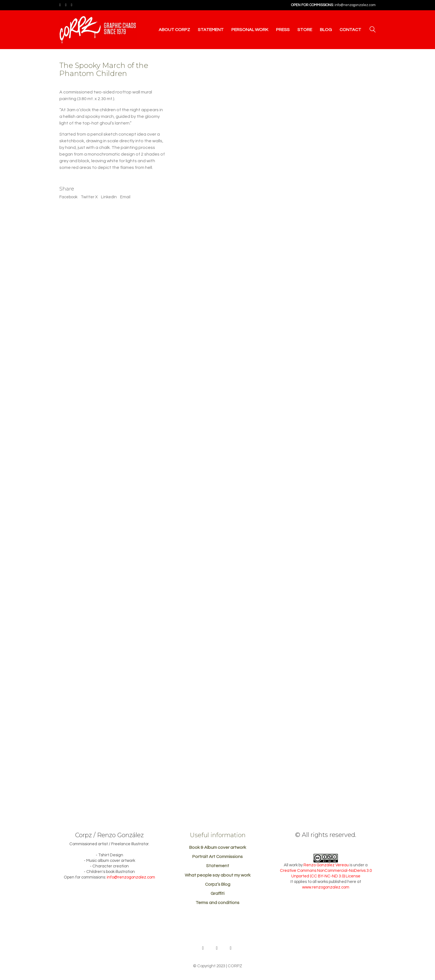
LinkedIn (109, 197)
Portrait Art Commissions (217, 857)
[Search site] (373, 30)
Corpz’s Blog (218, 884)
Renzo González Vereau (326, 865)
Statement (218, 866)
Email (125, 197)
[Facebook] (217, 948)
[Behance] (203, 948)
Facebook (68, 197)
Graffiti (217, 893)
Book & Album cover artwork (218, 847)
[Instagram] (231, 948)
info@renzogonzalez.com (355, 5)
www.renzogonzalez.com (326, 887)
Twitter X (89, 197)
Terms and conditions (217, 903)
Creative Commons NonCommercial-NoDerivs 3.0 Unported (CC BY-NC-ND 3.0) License (326, 873)
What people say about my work (218, 875)
